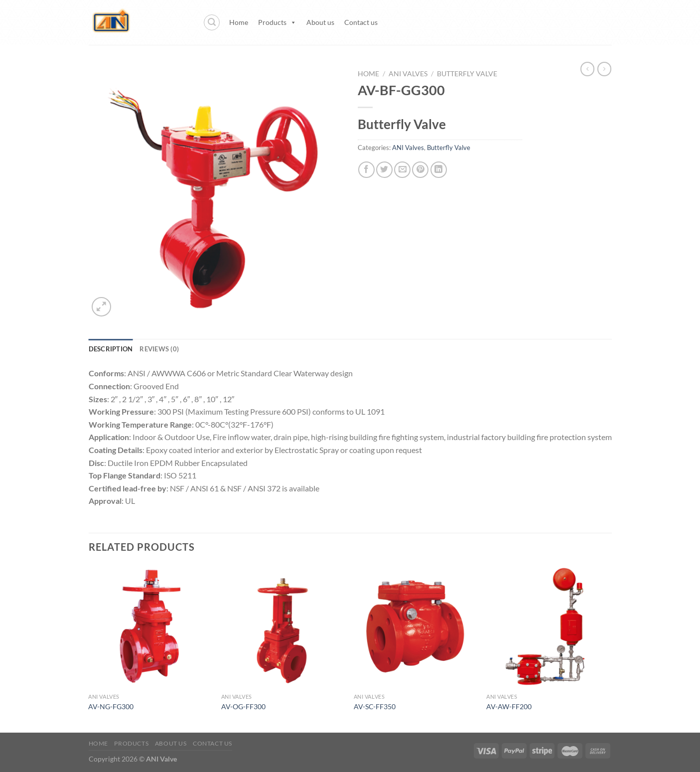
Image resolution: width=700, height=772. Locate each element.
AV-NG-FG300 (111, 706)
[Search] (212, 22)
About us (320, 22)
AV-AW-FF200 (509, 706)
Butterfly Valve (467, 74)
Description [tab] (111, 349)
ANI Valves (408, 74)
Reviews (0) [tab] (159, 349)
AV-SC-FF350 (375, 706)
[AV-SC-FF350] (415, 627)
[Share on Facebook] (366, 170)
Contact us (361, 22)
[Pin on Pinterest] (420, 170)
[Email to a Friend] (402, 170)
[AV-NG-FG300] (150, 627)
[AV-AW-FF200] (548, 627)
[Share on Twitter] (384, 170)
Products (277, 22)
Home (239, 22)
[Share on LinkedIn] (439, 170)
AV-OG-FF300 (243, 706)
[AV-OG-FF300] (283, 627)
